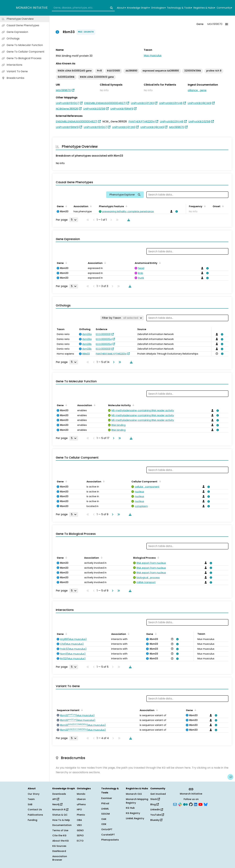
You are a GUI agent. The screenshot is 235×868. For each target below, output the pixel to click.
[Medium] (185, 804)
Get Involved (158, 794)
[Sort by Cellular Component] (159, 481)
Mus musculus (153, 55)
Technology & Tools (179, 8)
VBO (79, 825)
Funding (32, 820)
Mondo (81, 794)
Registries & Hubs (204, 8)
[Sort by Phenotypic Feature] (126, 206)
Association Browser (60, 858)
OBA (79, 820)
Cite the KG (59, 835)
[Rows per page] (74, 220)
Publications (35, 815)
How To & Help (61, 820)
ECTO (80, 841)
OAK (104, 819)
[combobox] (83, 8)
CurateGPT (108, 835)
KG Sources (59, 846)
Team (31, 799)
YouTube (157, 815)
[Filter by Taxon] (122, 318)
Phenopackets (110, 840)
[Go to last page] (119, 362)
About (121, 8)
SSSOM (106, 814)
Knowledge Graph (138, 8)
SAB (30, 804)
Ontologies (158, 8)
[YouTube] (200, 804)
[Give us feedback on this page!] (230, 777)
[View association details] (176, 211)
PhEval (105, 803)
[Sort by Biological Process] (158, 557)
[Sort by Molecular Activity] (133, 405)
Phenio (81, 815)
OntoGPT (107, 829)
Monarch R (60, 810)
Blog (155, 804)
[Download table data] (128, 220)
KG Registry (133, 813)
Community (224, 8)
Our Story (34, 794)
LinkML (105, 809)
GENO (80, 830)
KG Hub (130, 808)
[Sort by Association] (90, 206)
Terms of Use (60, 830)
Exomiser (107, 798)
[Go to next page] (113, 362)
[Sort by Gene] (66, 206)
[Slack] (180, 804)
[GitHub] (191, 804)
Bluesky (156, 820)
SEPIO (80, 835)
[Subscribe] (175, 804)
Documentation (62, 825)
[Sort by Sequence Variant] (81, 710)
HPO (79, 810)
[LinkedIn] (196, 804)
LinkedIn (157, 810)
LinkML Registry (135, 818)
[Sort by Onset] (222, 206)
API (56, 799)
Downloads (59, 794)
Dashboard (59, 851)
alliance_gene (197, 90)
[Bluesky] (206, 804)
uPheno (81, 804)
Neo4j (57, 804)
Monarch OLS (134, 794)
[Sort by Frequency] (204, 206)
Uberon (81, 799)
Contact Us (35, 810)
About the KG (61, 841)
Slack (155, 799)
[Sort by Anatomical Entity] (159, 263)
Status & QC (60, 815)
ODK (104, 824)
